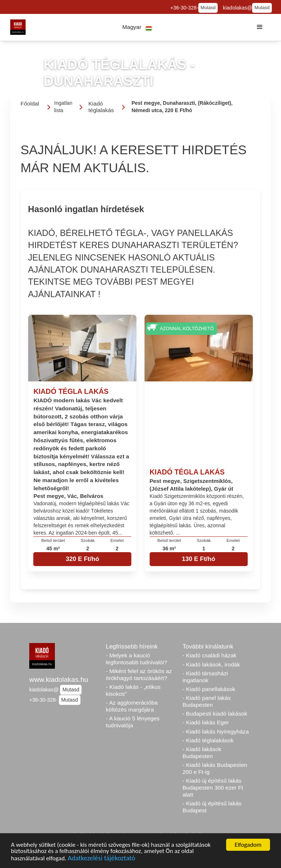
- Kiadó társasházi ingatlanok (205, 677)
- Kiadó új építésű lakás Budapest (212, 807)
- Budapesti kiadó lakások (215, 714)
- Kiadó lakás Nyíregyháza (216, 732)
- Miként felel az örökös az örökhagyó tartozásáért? (139, 675)
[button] (137, 27)
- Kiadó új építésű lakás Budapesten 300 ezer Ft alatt (213, 787)
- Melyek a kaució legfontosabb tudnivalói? (136, 659)
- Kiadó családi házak (210, 655)
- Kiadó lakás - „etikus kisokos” (133, 690)
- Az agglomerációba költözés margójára (132, 706)
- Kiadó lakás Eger (206, 722)
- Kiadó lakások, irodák (211, 664)
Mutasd (208, 8)
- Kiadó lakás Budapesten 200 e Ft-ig (215, 768)
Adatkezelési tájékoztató (101, 859)
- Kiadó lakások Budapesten (202, 753)
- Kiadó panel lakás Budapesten (207, 701)
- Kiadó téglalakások (208, 740)
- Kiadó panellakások (209, 689)
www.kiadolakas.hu (59, 679)
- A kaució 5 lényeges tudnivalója (133, 722)
